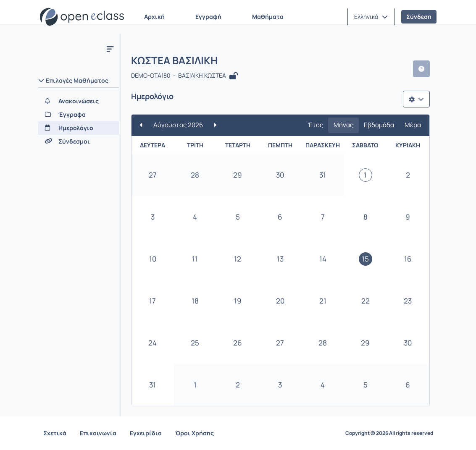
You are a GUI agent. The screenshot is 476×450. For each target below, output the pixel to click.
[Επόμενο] (215, 125)
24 (153, 343)
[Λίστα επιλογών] (416, 99)
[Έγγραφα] (79, 115)
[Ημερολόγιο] (79, 128)
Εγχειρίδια (146, 433)
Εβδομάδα (379, 125)
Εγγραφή (208, 17)
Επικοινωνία (98, 433)
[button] (371, 17)
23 (408, 301)
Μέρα (413, 125)
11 (195, 259)
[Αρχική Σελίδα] (82, 17)
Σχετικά (55, 433)
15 (365, 259)
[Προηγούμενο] (141, 125)
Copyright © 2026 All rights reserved (389, 433)
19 (238, 301)
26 (238, 343)
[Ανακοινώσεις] (79, 101)
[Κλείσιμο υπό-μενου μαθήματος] (110, 49)
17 (153, 301)
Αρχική (154, 17)
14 (323, 259)
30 (280, 175)
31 (323, 175)
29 (238, 175)
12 (238, 259)
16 (408, 259)
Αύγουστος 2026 (178, 125)
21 (323, 301)
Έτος (316, 125)
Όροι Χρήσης (195, 433)
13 (280, 259)
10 (153, 259)
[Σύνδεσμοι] (79, 141)
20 (280, 301)
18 (195, 301)
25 (195, 343)
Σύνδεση (419, 17)
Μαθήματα (268, 17)
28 (195, 175)
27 (153, 175)
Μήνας (343, 125)
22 (366, 301)
